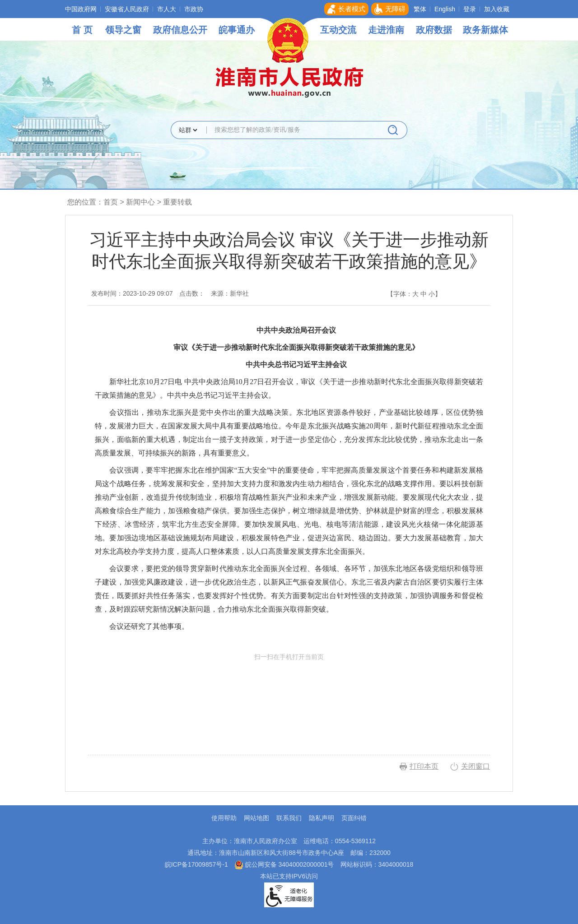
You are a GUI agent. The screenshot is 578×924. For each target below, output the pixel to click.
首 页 (82, 30)
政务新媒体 (485, 30)
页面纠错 (354, 818)
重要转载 (177, 202)
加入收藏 (497, 9)
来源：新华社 (230, 293)
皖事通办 (237, 30)
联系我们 (289, 818)
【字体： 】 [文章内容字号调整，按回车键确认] (414, 294)
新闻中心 (140, 202)
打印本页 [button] (424, 766)
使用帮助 (224, 818)
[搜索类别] (188, 130)
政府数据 (434, 30)
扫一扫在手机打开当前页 (289, 695)
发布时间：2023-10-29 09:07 (132, 293)
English (445, 9)
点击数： (192, 293)
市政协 (194, 9)
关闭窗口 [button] (475, 766)
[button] (346, 9)
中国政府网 (81, 9)
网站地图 (256, 818)
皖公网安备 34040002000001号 (284, 864)
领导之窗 (123, 30)
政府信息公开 (180, 30)
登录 (470, 9)
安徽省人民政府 (127, 9)
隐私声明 (322, 818)
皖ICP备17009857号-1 (196, 864)
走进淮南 (386, 30)
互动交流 (338, 30)
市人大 (167, 9)
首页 (111, 202)
